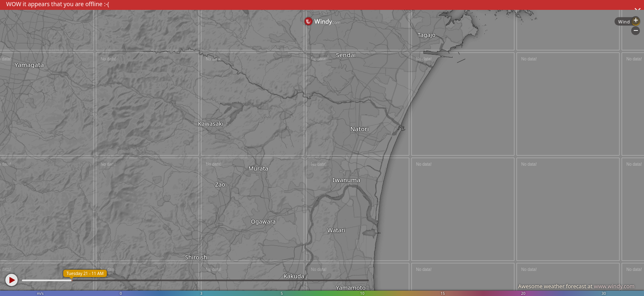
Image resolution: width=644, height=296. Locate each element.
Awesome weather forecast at (576, 286)
